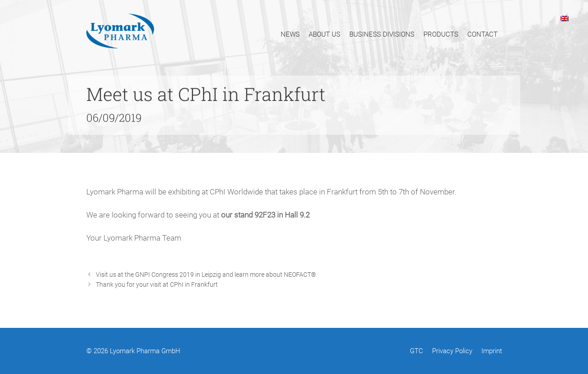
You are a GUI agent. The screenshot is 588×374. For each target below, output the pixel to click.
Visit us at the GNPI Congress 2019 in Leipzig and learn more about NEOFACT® (206, 275)
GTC (416, 351)
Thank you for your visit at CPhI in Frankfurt (157, 285)
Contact (482, 34)
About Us (325, 34)
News (290, 34)
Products (441, 34)
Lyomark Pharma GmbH (145, 351)
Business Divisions (382, 34)
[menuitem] (564, 18)
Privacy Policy (452, 351)
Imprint (492, 351)
